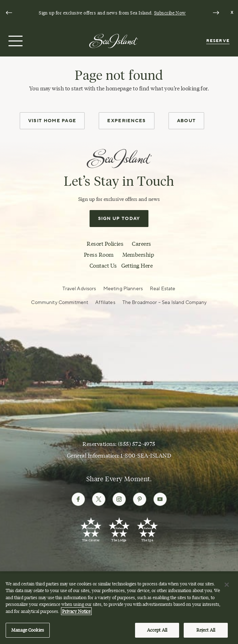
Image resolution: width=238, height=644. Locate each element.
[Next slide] (216, 13)
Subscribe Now (170, 13)
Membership (138, 255)
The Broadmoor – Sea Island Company (165, 302)
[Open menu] (15, 41)
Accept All (157, 633)
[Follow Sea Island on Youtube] (160, 499)
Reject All (206, 633)
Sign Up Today (119, 219)
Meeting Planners (123, 289)
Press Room (99, 255)
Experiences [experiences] (126, 121)
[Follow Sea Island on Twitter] (99, 499)
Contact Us (103, 266)
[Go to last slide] (9, 13)
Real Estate (163, 289)
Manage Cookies (28, 633)
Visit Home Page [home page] (52, 121)
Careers (141, 244)
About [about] (187, 121)
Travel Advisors (79, 289)
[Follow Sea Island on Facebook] (78, 499)
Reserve (218, 41)
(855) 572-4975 (137, 444)
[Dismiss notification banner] (232, 13)
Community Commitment (60, 302)
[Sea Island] (114, 40)
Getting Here (137, 266)
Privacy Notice (76, 614)
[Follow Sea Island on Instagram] (119, 499)
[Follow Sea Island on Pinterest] (140, 499)
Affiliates (105, 302)
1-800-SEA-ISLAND (146, 455)
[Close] (227, 587)
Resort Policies (105, 244)
